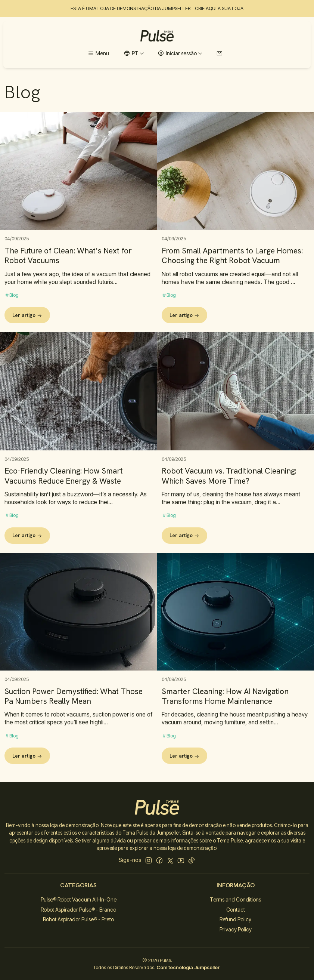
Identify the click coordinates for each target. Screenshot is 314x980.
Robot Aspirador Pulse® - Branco (78, 910)
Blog (12, 295)
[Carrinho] (219, 54)
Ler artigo (27, 315)
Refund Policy (235, 919)
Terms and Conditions (235, 899)
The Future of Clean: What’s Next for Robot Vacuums (68, 256)
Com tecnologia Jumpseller (188, 967)
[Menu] (98, 54)
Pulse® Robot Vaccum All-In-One (79, 899)
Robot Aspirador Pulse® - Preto (78, 919)
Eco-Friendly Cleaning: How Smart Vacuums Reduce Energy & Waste (64, 502)
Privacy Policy (236, 929)
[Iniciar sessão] (180, 54)
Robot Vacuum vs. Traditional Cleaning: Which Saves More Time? (229, 511)
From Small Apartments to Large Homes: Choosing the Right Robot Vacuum (232, 256)
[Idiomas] (134, 54)
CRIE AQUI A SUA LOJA (219, 8)
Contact (236, 910)
